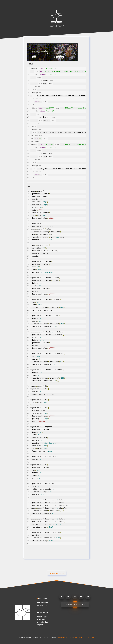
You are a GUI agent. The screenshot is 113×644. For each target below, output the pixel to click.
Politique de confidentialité (84, 637)
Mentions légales (65, 637)
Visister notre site (75, 605)
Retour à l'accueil (57, 573)
